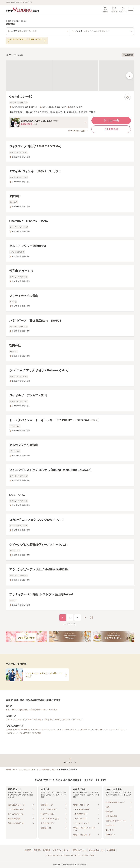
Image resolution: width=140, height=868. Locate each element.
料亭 (29, 720)
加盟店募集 (111, 850)
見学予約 (111, 129)
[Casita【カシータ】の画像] (70, 76)
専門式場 (37, 720)
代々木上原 (53, 710)
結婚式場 (45, 770)
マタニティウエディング (115, 729)
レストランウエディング (15, 720)
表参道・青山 (23, 710)
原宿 (14, 710)
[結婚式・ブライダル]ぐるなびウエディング (22, 770)
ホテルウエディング (62, 720)
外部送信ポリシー (79, 850)
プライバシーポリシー (61, 850)
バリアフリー (11, 733)
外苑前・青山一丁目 (38, 710)
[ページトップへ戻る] (70, 760)
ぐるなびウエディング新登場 (30, 733)
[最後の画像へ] (130, 76)
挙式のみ (99, 729)
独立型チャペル (87, 729)
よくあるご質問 (88, 855)
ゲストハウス (78, 720)
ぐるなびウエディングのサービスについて (63, 855)
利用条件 (47, 850)
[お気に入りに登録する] (128, 97)
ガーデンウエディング (50, 729)
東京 (54, 770)
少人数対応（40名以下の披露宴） (18, 729)
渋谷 (7, 710)
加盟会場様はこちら (96, 850)
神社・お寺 (48, 720)
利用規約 (37, 850)
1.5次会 (36, 729)
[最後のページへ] (91, 618)
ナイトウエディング (70, 729)
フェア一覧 (111, 121)
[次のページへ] (85, 618)
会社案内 (28, 850)
